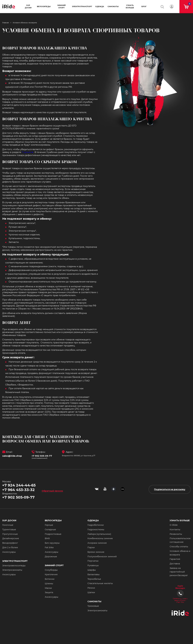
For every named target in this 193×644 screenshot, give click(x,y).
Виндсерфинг (10, 543)
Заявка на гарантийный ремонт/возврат (179, 572)
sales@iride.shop (12, 456)
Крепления (51, 574)
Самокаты (113, 6)
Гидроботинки (96, 525)
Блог (144, 6)
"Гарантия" (28, 152)
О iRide (174, 525)
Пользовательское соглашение (180, 540)
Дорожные (51, 557)
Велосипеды (44, 6)
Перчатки (93, 561)
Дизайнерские (11, 538)
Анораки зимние (97, 543)
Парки (91, 547)
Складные (50, 530)
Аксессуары (9, 552)
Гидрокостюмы (96, 530)
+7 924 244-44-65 (19, 485)
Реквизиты (176, 534)
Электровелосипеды (14, 566)
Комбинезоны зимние (100, 538)
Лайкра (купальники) (99, 534)
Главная (6, 23)
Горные (49, 525)
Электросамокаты (12, 570)
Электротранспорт (82, 6)
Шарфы (92, 570)
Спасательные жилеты (100, 583)
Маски (48, 588)
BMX (47, 538)
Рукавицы (93, 565)
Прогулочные (10, 534)
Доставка (175, 564)
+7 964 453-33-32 (18, 490)
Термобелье (94, 579)
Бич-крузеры (52, 543)
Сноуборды (51, 570)
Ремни (91, 588)
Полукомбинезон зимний (102, 557)
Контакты (175, 530)
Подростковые (53, 534)
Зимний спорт (61, 6)
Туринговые (9, 530)
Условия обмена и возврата (180, 553)
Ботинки (50, 579)
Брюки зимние (96, 552)
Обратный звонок (52, 491)
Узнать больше (130, 6)
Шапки (91, 592)
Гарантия (175, 559)
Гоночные (8, 525)
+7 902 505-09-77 (42, 456)
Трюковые (93, 606)
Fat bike (49, 547)
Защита (49, 592)
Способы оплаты (179, 547)
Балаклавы (93, 574)
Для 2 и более (10, 547)
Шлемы (49, 584)
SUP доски (28, 6)
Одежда (100, 6)
